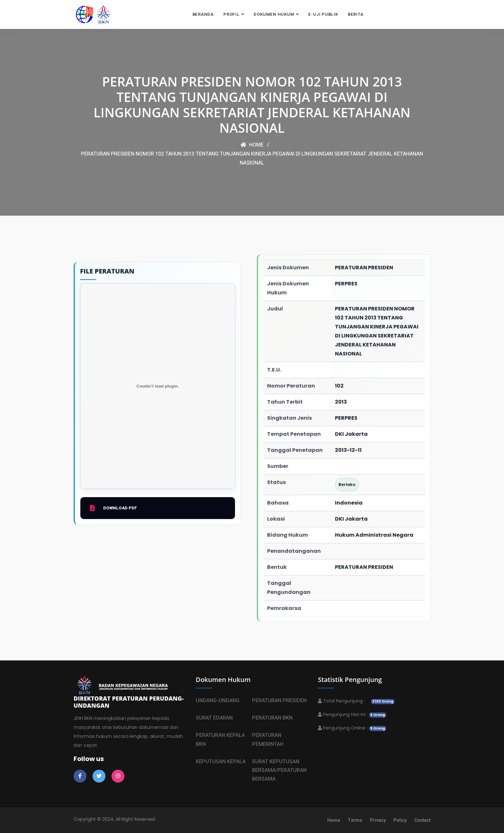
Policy (400, 820)
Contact (422, 820)
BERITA (356, 14)
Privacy (378, 820)
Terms (355, 820)
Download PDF (113, 508)
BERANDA (203, 14)
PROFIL (232, 14)
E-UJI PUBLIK (323, 14)
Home (252, 145)
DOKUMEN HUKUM (274, 14)
